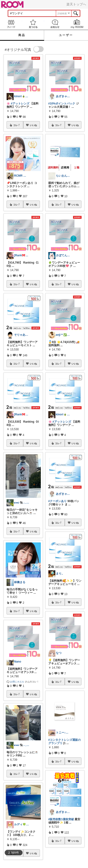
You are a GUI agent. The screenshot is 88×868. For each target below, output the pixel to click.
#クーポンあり (58, 501)
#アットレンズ (20, 104)
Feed (11, 24)
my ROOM (77, 24)
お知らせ (55, 24)
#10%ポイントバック (62, 104)
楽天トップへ (76, 4)
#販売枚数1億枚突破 (61, 819)
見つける (33, 24)
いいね (33, 125)
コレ (17, 125)
